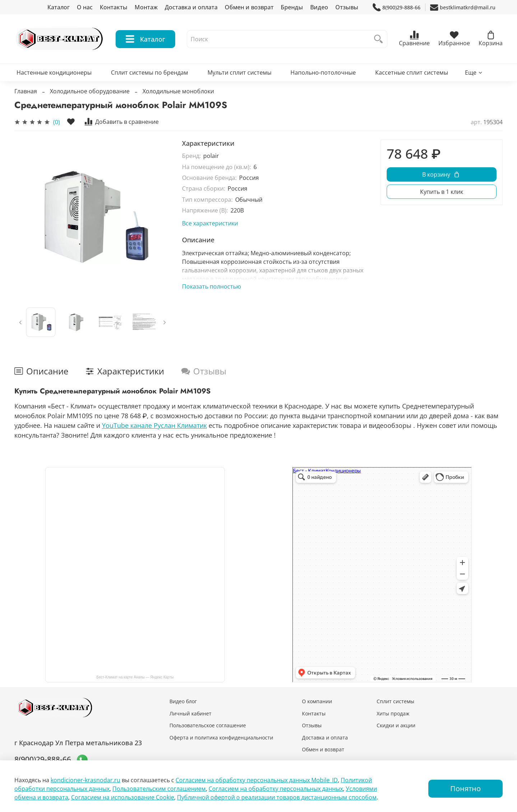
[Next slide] (164, 322)
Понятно (465, 788)
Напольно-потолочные (323, 73)
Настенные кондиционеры (54, 73)
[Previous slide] (20, 322)
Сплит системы (395, 701)
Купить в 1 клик (442, 192)
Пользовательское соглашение (208, 725)
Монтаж (146, 7)
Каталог (59, 7)
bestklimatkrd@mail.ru (463, 7)
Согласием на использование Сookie (123, 797)
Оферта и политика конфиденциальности (221, 738)
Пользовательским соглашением (159, 789)
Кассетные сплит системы (412, 73)
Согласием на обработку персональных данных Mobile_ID (257, 780)
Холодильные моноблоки (178, 91)
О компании (317, 701)
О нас (85, 7)
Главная (26, 91)
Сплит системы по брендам (150, 73)
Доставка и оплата (191, 7)
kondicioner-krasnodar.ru (85, 780)
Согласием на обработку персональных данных (276, 789)
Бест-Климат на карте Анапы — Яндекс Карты (135, 677)
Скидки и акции (396, 725)
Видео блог (183, 701)
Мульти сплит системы (239, 73)
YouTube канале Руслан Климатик (154, 425)
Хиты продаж (393, 713)
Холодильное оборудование (90, 91)
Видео (319, 7)
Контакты (114, 7)
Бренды (292, 7)
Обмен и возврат (249, 7)
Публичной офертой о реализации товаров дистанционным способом (277, 797)
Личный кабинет (190, 713)
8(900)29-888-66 (397, 7)
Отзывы (347, 7)
